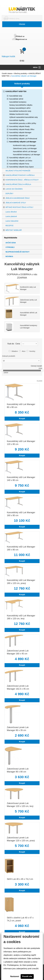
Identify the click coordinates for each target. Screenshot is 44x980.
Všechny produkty (21, 73)
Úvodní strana (7, 73)
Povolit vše (27, 976)
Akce (22, 351)
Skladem (13, 351)
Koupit (22, 419)
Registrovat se (21, 39)
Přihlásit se (20, 36)
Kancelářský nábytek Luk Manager (24, 76)
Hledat (22, 24)
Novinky (31, 351)
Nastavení (15, 976)
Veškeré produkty (22, 84)
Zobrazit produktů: (9, 356)
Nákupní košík (8, 56)
